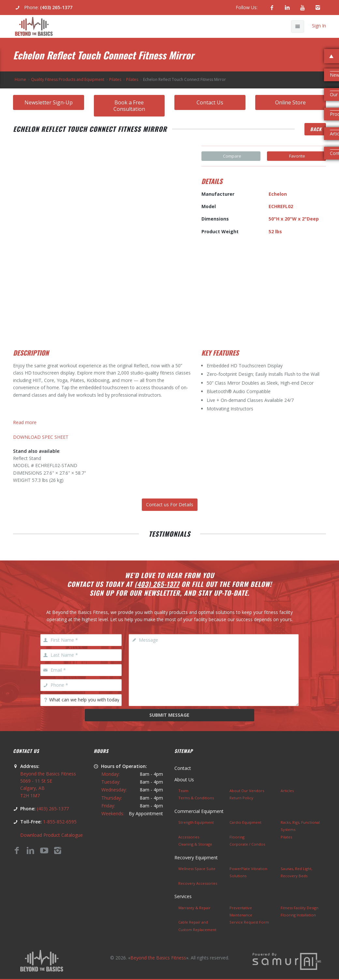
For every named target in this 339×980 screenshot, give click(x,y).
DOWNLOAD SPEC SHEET (41, 437)
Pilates (115, 79)
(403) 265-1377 (56, 7)
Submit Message (169, 715)
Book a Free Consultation (129, 106)
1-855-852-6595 (60, 822)
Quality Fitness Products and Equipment (68, 79)
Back (316, 129)
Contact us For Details (170, 505)
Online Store (290, 102)
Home (20, 79)
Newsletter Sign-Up (49, 102)
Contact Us (210, 102)
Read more (25, 422)
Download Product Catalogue (52, 835)
